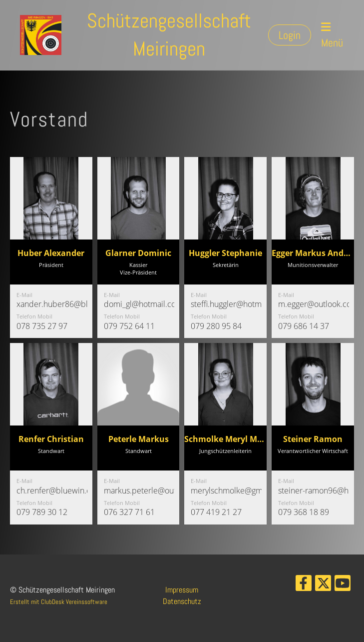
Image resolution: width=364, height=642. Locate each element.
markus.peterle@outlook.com (156, 490)
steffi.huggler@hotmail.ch (235, 304)
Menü (332, 35)
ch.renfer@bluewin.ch (56, 490)
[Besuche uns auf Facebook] (304, 585)
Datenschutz (182, 601)
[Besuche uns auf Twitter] (323, 585)
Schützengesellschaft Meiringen (169, 35)
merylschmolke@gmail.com (239, 490)
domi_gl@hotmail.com (143, 304)
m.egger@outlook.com (318, 304)
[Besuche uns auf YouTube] (343, 585)
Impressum (182, 590)
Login (290, 35)
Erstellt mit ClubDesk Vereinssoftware (59, 602)
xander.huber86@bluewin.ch (68, 304)
